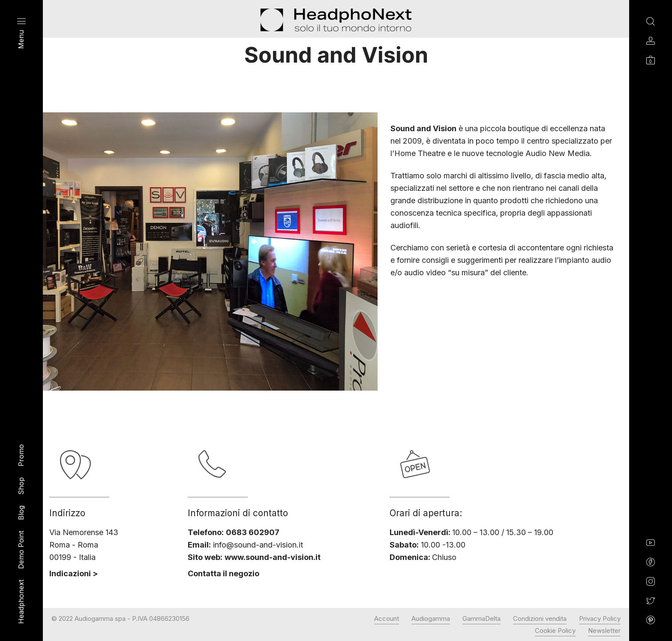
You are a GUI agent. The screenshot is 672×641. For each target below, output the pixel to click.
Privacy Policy (600, 618)
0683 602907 (253, 532)
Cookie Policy (555, 630)
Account (387, 618)
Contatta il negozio (223, 573)
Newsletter (604, 630)
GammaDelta (481, 618)
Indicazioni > (73, 573)
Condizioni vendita (540, 618)
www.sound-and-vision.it (273, 557)
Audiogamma (431, 618)
